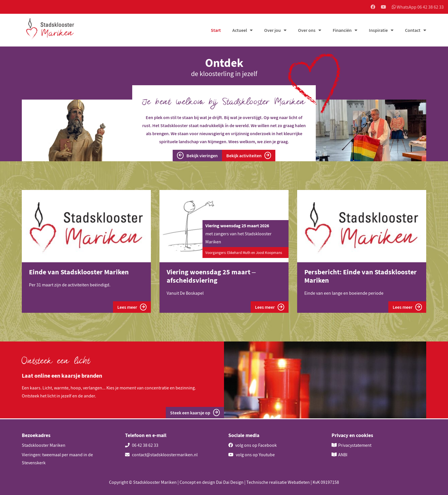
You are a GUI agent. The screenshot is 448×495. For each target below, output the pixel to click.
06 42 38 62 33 (142, 445)
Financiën (342, 31)
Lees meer (132, 307)
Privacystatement (355, 445)
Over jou (272, 31)
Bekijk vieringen (197, 156)
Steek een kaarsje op (195, 413)
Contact (413, 31)
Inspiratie (378, 31)
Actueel (240, 31)
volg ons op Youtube (252, 455)
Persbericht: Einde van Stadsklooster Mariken (361, 277)
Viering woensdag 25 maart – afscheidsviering (211, 277)
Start (216, 31)
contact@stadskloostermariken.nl (161, 455)
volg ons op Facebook (253, 445)
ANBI (343, 455)
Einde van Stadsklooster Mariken (79, 272)
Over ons (307, 31)
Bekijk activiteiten (249, 156)
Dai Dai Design (230, 482)
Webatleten (299, 482)
